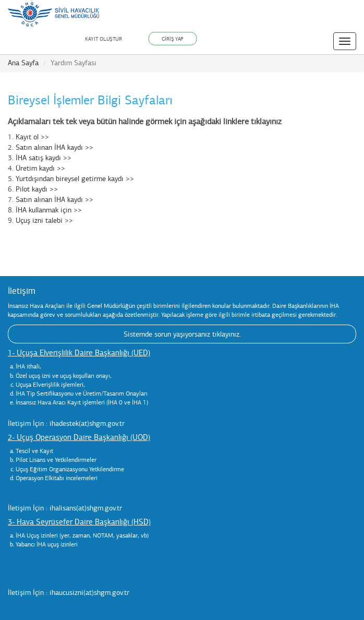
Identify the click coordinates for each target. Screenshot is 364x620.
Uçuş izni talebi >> (44, 220)
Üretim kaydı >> (40, 168)
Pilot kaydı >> (37, 189)
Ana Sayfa (23, 63)
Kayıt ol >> (32, 137)
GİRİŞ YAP (173, 39)
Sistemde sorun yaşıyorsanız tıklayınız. (182, 334)
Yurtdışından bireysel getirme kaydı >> (75, 179)
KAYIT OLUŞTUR (104, 39)
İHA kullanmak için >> (49, 210)
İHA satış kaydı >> (44, 158)
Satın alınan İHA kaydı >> (54, 147)
